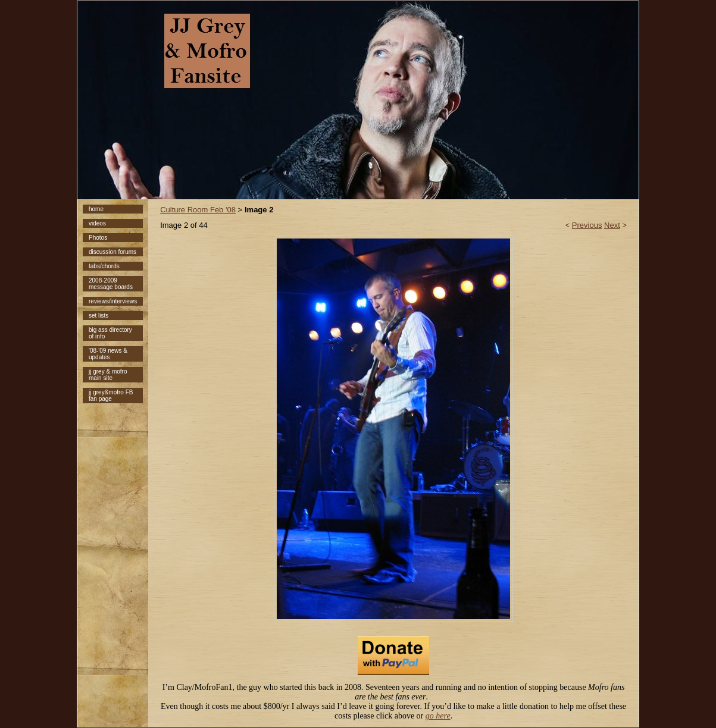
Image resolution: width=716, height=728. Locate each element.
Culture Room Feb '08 (198, 210)
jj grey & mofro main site (108, 375)
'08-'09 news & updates (108, 354)
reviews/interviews (113, 301)
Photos (98, 238)
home (96, 209)
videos (97, 223)
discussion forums (112, 252)
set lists (99, 316)
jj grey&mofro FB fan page (111, 396)
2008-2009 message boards (111, 284)
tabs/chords (104, 266)
